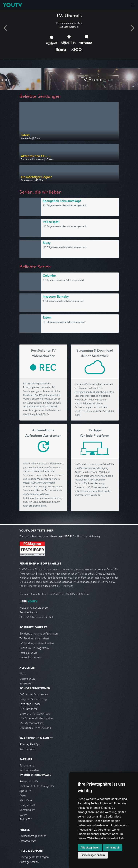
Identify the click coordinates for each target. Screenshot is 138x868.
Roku (23, 796)
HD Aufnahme (28, 709)
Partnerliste (27, 765)
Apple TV (25, 791)
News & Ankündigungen (34, 608)
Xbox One (26, 800)
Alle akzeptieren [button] (90, 848)
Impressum (26, 683)
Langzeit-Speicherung (33, 699)
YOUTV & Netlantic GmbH (36, 617)
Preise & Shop (28, 653)
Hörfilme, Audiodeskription (36, 718)
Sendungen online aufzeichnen (39, 634)
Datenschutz (27, 679)
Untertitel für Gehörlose (35, 714)
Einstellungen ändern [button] (93, 855)
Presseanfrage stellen (33, 836)
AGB (22, 674)
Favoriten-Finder (30, 704)
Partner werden (29, 770)
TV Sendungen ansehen (34, 638)
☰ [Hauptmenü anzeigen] (133, 5)
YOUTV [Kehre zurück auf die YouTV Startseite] (12, 5)
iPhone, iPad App (30, 744)
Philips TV (25, 819)
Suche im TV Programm (34, 648)
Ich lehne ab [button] (113, 848)
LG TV (23, 815)
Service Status (28, 612)
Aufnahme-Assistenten (34, 694)
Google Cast (27, 805)
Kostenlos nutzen (30, 657)
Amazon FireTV (29, 781)
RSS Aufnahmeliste (31, 723)
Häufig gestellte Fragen (34, 857)
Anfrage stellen (29, 862)
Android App (27, 749)
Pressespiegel (28, 841)
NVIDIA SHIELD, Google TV (37, 786)
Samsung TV (27, 810)
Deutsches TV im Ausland (35, 728)
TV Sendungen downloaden (37, 643)
